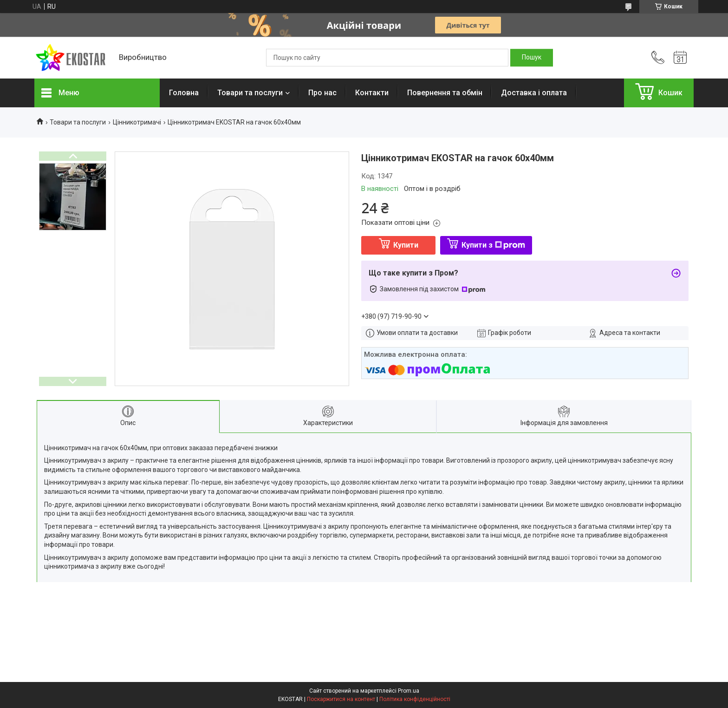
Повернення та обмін (445, 93)
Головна (184, 93)
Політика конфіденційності (415, 699)
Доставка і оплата (534, 93)
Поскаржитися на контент (341, 699)
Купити (406, 245)
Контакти (372, 93)
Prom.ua (409, 691)
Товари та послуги (250, 93)
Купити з (493, 245)
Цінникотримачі (137, 122)
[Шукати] (532, 58)
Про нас (322, 93)
